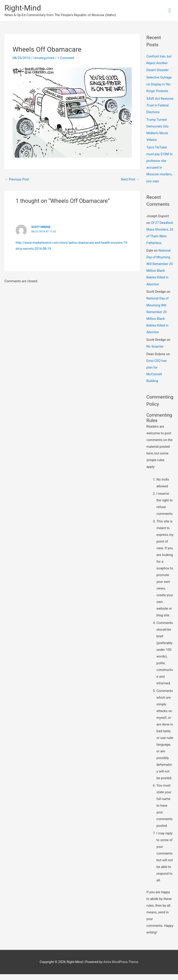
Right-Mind (23, 8)
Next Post (130, 180)
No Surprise (155, 352)
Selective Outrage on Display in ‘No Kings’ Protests (160, 84)
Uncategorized (44, 58)
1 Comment (67, 58)
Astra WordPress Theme (121, 968)
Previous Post (17, 180)
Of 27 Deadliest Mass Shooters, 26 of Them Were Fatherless (158, 236)
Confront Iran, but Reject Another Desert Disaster (159, 64)
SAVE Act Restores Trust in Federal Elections (159, 105)
